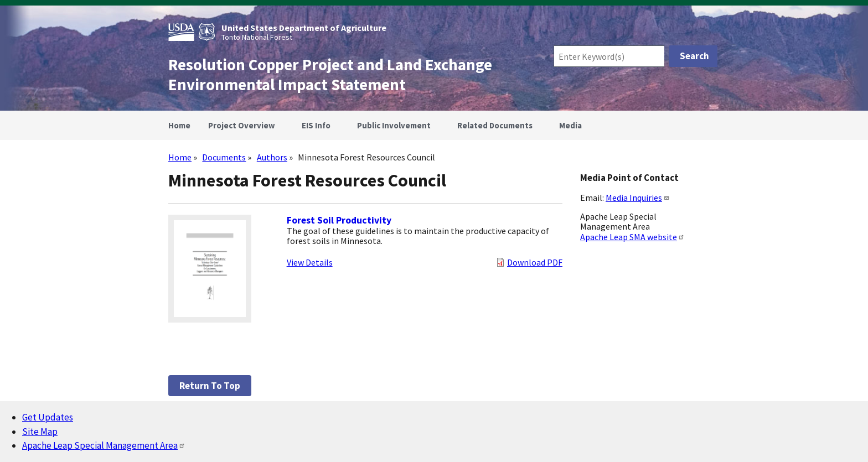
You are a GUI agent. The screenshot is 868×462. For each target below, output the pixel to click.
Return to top (210, 386)
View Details (310, 262)
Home (180, 157)
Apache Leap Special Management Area (104, 445)
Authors (272, 157)
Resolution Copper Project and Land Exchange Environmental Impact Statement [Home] (330, 75)
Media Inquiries (638, 198)
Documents (224, 157)
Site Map (40, 432)
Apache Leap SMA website (632, 237)
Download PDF (535, 262)
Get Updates (48, 417)
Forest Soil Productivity (339, 220)
